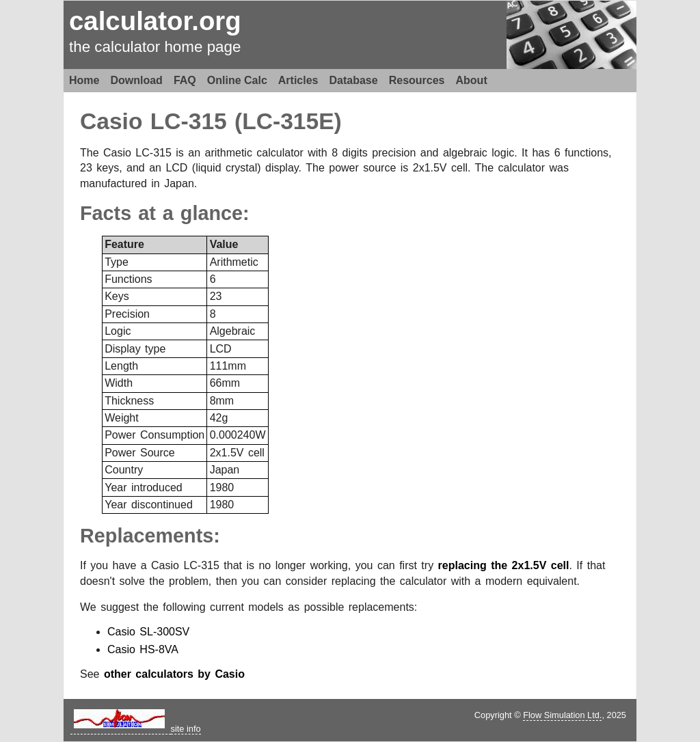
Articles (298, 80)
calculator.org (155, 21)
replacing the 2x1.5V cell (504, 565)
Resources (417, 80)
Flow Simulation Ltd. (562, 715)
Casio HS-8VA (143, 649)
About (472, 80)
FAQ (185, 80)
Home (84, 80)
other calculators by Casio (174, 674)
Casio (111, 121)
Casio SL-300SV (148, 632)
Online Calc (237, 80)
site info (186, 729)
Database (354, 80)
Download (136, 80)
